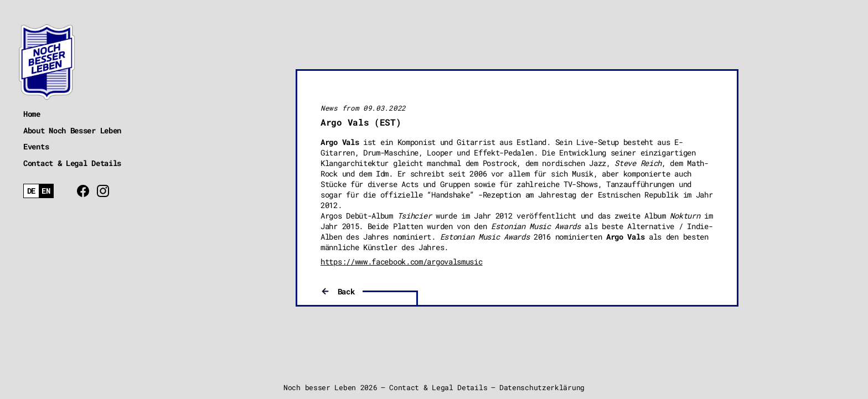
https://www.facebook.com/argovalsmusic (402, 261)
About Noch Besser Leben (72, 130)
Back (346, 291)
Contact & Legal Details (72, 163)
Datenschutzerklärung (542, 387)
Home (32, 114)
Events (36, 146)
